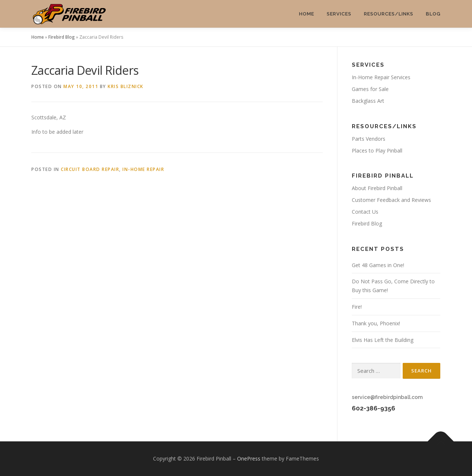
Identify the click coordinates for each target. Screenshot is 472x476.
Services (339, 14)
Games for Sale (370, 89)
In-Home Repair (143, 169)
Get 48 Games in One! (378, 265)
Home (307, 14)
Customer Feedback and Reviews (391, 200)
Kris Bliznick (126, 86)
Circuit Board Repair (90, 169)
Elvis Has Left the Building (383, 340)
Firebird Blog (62, 37)
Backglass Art (368, 101)
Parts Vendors (369, 139)
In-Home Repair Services (381, 77)
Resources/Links (389, 14)
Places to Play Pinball (377, 150)
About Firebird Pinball (377, 188)
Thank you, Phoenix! (376, 323)
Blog (433, 14)
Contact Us (365, 212)
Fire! (357, 307)
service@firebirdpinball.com (387, 397)
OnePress (249, 458)
